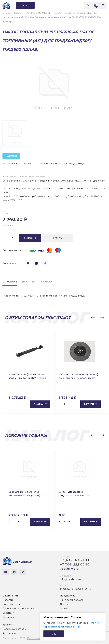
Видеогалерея (11, 604)
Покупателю (68, 596)
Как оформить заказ (72, 600)
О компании (10, 596)
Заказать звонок (70, 569)
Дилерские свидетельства (18, 609)
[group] (54, 88)
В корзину (40, 404)
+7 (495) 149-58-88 (74, 560)
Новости (8, 600)
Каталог (7, 625)
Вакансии (8, 613)
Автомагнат (9, 633)
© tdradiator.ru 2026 (14, 638)
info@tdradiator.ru (70, 579)
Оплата (64, 609)
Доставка (66, 604)
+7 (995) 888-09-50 (75, 565)
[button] (93, 318)
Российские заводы (14, 629)
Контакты (8, 617)
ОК (54, 634)
